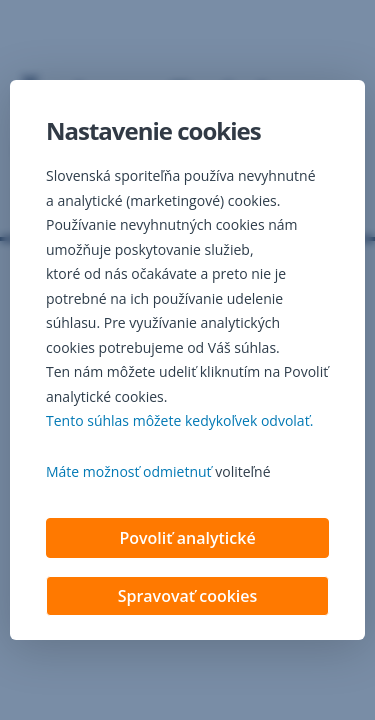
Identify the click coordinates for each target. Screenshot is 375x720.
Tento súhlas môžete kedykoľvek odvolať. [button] (179, 420)
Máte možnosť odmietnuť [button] (129, 471)
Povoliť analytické (187, 538)
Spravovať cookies (188, 596)
